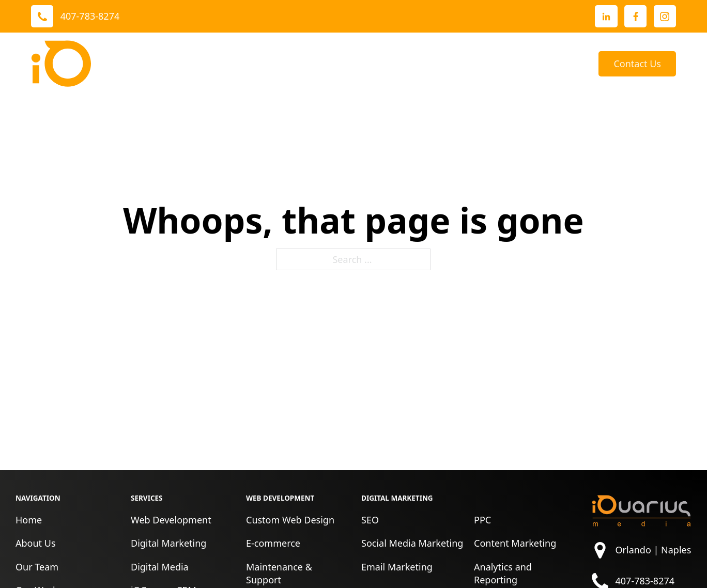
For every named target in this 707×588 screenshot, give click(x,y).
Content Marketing (515, 543)
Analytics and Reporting (503, 573)
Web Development (171, 520)
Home (29, 520)
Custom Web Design (290, 520)
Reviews (379, 64)
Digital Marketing (168, 543)
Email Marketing (397, 567)
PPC (482, 520)
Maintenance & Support (279, 573)
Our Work (310, 64)
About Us (432, 64)
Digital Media (160, 567)
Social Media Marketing (412, 543)
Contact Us (637, 64)
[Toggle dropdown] (269, 64)
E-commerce (273, 543)
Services (242, 64)
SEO (370, 520)
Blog (573, 64)
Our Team (37, 567)
